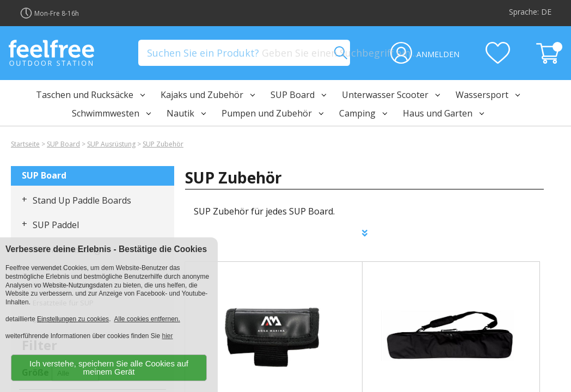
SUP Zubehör (163, 144)
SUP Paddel (56, 225)
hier (168, 336)
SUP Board (63, 144)
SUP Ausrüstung (111, 144)
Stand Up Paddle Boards (82, 200)
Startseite (25, 144)
